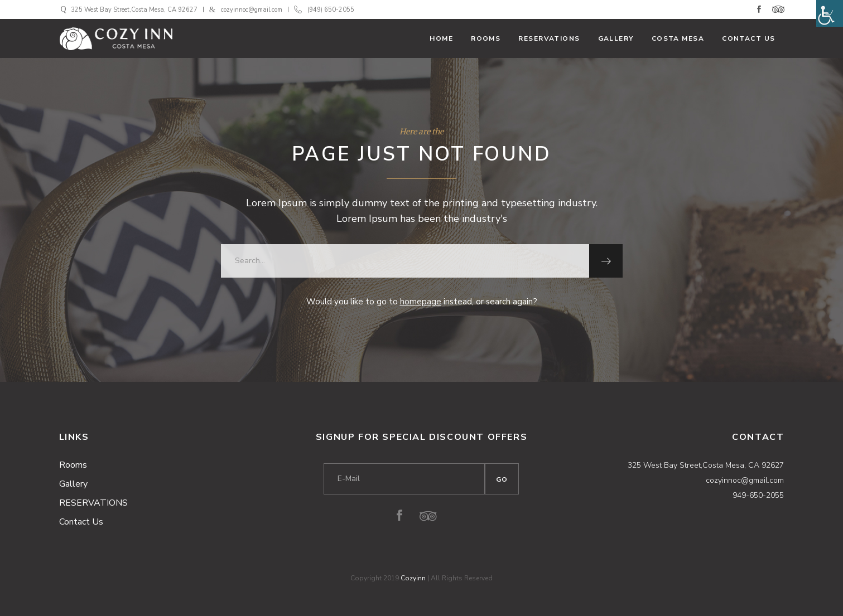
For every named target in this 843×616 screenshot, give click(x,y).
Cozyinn (413, 578)
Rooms (73, 465)
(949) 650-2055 (331, 10)
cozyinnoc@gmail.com (252, 10)
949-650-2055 (758, 495)
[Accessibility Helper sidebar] (830, 13)
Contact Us (81, 522)
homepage (421, 302)
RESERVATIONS (93, 503)
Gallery (73, 484)
